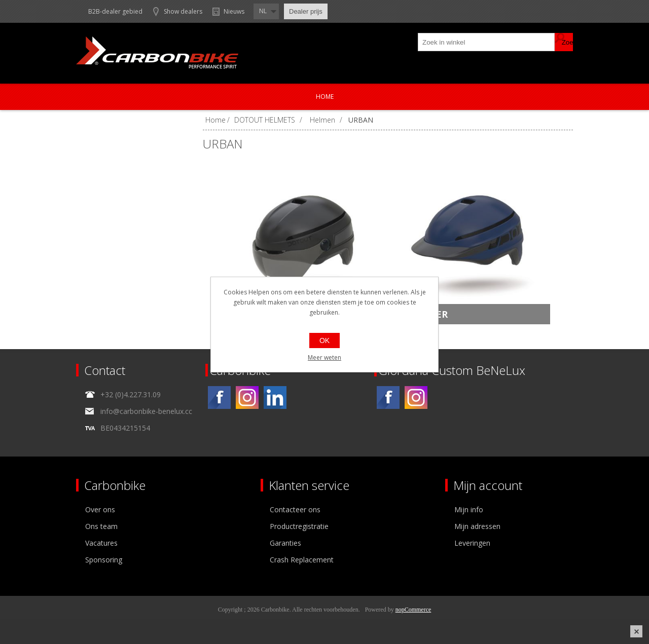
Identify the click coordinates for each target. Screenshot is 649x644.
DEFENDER (423, 314)
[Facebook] (219, 397)
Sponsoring (104, 560)
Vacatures (101, 543)
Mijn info (469, 509)
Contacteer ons (295, 509)
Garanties (285, 543)
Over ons (100, 509)
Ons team (101, 526)
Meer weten (324, 357)
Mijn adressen (477, 526)
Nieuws (234, 11)
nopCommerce (413, 610)
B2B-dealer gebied (115, 11)
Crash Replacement (302, 560)
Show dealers (183, 11)
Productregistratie (299, 526)
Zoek (564, 42)
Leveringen (472, 543)
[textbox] (487, 42)
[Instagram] (247, 397)
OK (324, 340)
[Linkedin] (275, 397)
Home (325, 97)
